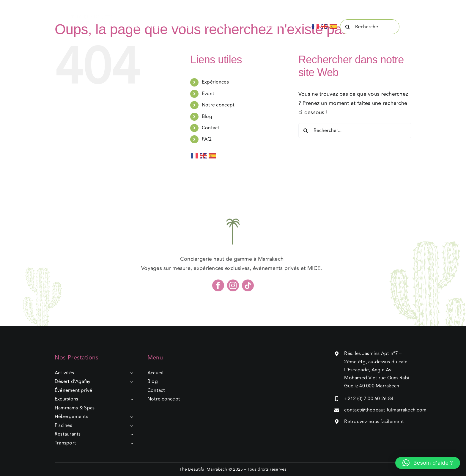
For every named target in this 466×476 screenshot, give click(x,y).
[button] (428, 463)
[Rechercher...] (355, 131)
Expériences (215, 82)
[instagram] (233, 288)
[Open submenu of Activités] (130, 373)
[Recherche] (347, 27)
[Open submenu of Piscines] (130, 426)
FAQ (207, 139)
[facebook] (218, 288)
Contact (211, 128)
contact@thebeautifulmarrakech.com (385, 410)
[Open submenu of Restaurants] (130, 434)
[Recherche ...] (370, 27)
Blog (207, 117)
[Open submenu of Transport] (130, 443)
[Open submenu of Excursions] (130, 399)
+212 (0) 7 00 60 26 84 (369, 399)
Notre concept (218, 105)
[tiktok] (248, 288)
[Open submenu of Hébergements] (130, 417)
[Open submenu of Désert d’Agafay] (130, 382)
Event (208, 94)
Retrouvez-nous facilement (374, 422)
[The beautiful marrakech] (96, 18)
